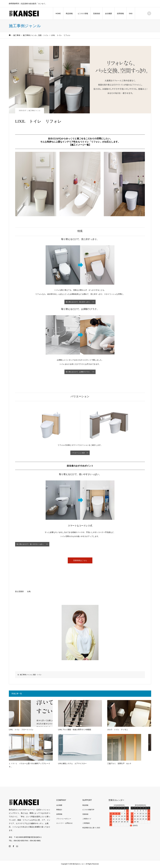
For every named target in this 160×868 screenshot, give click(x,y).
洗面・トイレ (37, 675)
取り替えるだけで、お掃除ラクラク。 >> (80, 372)
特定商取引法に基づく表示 (91, 828)
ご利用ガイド (87, 819)
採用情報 (120, 14)
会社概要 (108, 14)
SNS (131, 14)
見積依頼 (97, 14)
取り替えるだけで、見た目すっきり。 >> (80, 302)
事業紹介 (59, 810)
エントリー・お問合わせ (64, 824)
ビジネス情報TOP (88, 810)
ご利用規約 (86, 824)
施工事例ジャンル (34, 111)
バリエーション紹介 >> (80, 453)
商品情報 (69, 14)
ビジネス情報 (83, 14)
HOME (58, 14)
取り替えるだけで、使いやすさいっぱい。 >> (32, 545)
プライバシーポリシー (64, 819)
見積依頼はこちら (80, 561)
